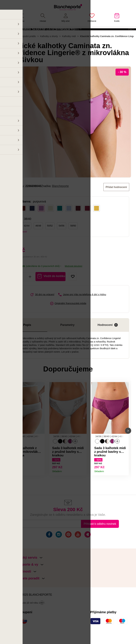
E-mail (24, 539)
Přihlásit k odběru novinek (100, 539)
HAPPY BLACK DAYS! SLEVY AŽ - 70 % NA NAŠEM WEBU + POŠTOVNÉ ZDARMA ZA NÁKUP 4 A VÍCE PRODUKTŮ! (42, 34)
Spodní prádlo (29, 49)
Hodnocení (108, 338)
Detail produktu (40, 484)
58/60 (73, 238)
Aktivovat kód (113, 34)
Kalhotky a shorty (49, 49)
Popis (27, 338)
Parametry (67, 338)
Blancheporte (60, 199)
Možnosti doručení (74, 279)
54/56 (62, 238)
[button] (8, 445)
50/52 (50, 238)
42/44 (27, 238)
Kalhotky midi (69, 49)
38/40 (15, 238)
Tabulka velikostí (19, 244)
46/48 (38, 238)
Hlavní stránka (10, 49)
